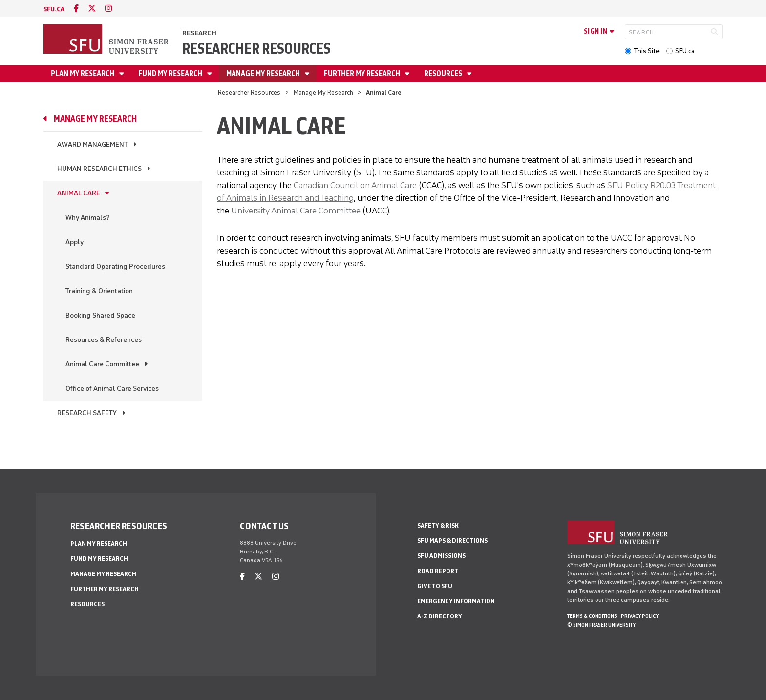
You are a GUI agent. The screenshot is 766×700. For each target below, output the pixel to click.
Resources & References (104, 340)
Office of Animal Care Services (112, 389)
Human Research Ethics (99, 169)
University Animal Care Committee (296, 211)
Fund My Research (171, 74)
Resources (444, 74)
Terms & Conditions (592, 616)
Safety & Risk (438, 525)
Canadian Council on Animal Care (355, 185)
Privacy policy (640, 616)
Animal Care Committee (102, 364)
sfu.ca (54, 9)
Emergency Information (456, 601)
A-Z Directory (440, 616)
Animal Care (79, 193)
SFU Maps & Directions (452, 541)
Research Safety (87, 413)
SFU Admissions (441, 556)
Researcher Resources (256, 49)
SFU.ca (685, 51)
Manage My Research (264, 74)
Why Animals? (88, 218)
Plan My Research (83, 74)
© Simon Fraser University (601, 625)
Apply (74, 242)
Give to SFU (435, 586)
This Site (647, 51)
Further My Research (363, 74)
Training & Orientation (99, 291)
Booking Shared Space (100, 315)
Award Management (93, 144)
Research (199, 33)
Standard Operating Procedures (115, 266)
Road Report (438, 571)
